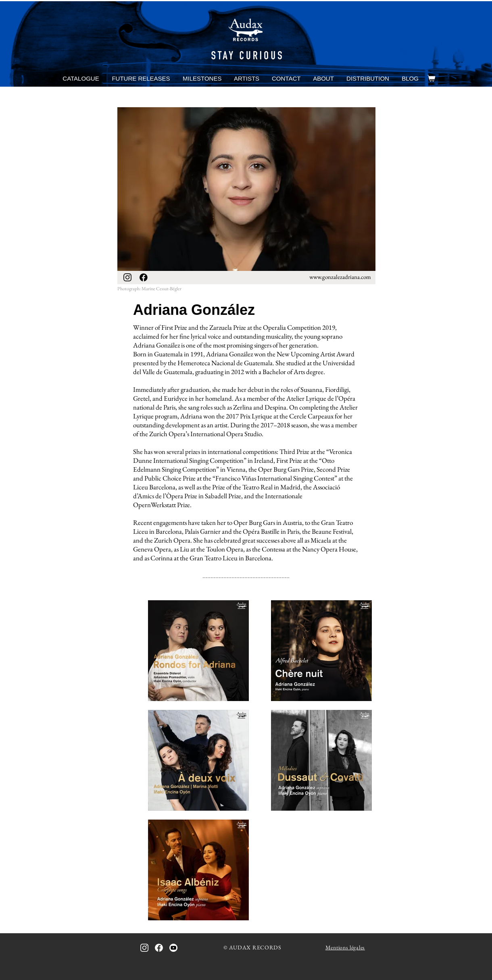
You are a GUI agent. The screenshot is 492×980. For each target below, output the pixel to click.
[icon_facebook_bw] (144, 277)
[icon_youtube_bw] (173, 948)
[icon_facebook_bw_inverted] (159, 948)
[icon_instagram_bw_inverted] (144, 948)
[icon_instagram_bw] (127, 277)
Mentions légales (345, 947)
